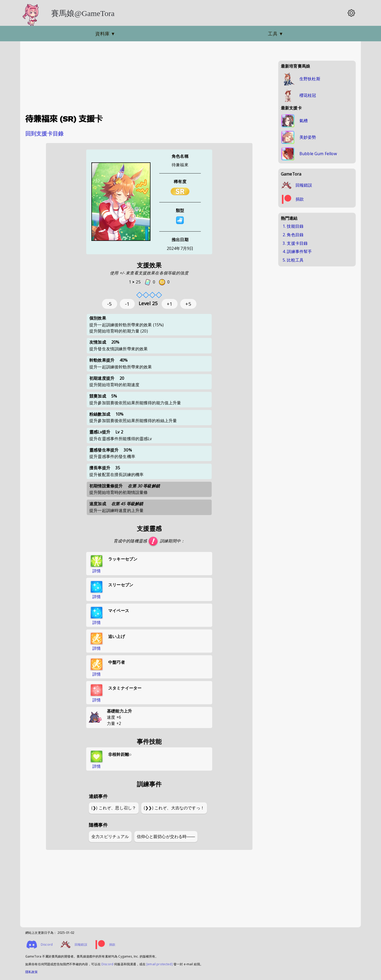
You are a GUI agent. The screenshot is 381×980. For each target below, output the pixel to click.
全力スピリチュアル (110, 836)
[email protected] (160, 964)
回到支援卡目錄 (44, 133)
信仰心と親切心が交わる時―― (166, 836)
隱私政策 (32, 972)
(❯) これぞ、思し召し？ (114, 808)
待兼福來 (180, 165)
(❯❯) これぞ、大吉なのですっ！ (174, 808)
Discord (107, 964)
